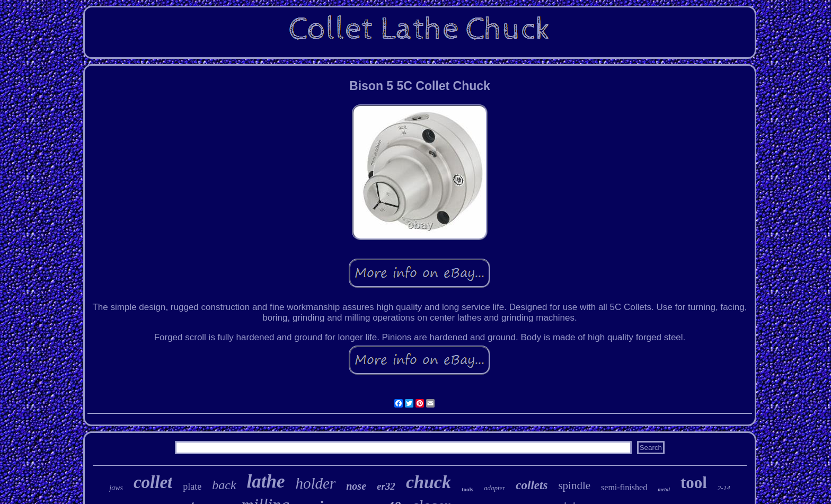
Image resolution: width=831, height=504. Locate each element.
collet (153, 482)
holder (316, 483)
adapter (494, 488)
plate (192, 487)
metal (664, 489)
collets (532, 485)
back (224, 485)
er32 (386, 486)
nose (356, 486)
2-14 (724, 488)
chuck (428, 482)
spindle (574, 485)
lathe (266, 481)
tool (694, 483)
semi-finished (624, 487)
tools (467, 489)
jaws (116, 488)
